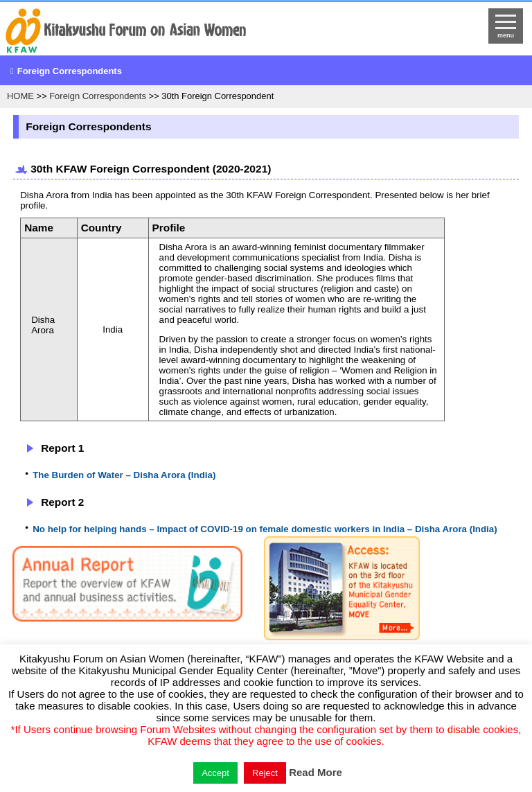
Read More (316, 772)
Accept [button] (215, 773)
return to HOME (204, 32)
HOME (20, 96)
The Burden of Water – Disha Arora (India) (124, 475)
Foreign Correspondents (70, 71)
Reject (265, 773)
